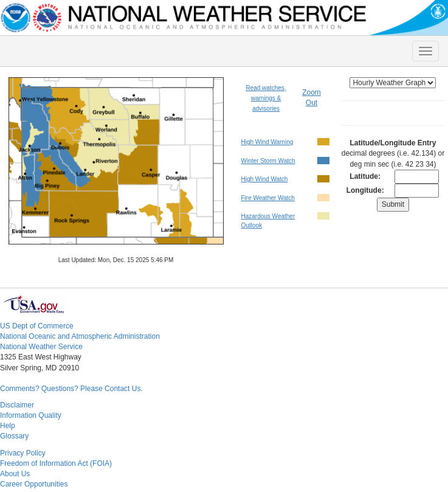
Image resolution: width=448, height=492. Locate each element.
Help (8, 426)
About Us (15, 474)
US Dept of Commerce (37, 326)
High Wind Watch (264, 179)
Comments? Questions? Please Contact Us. (71, 389)
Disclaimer (17, 405)
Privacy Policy (23, 453)
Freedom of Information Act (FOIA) (56, 463)
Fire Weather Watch (267, 198)
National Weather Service (41, 347)
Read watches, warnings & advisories (266, 98)
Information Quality (31, 415)
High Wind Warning (267, 142)
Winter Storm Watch (268, 161)
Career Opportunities (34, 484)
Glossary (14, 436)
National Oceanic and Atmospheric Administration (80, 336)
